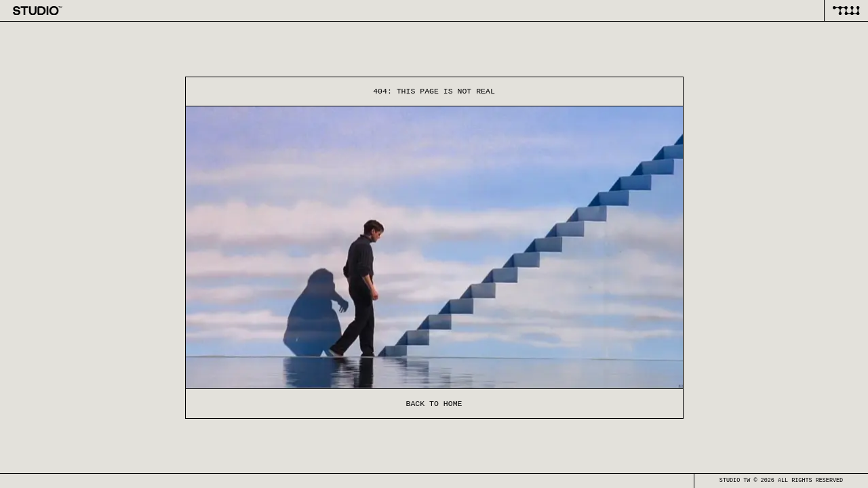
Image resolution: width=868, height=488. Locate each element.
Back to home (434, 404)
